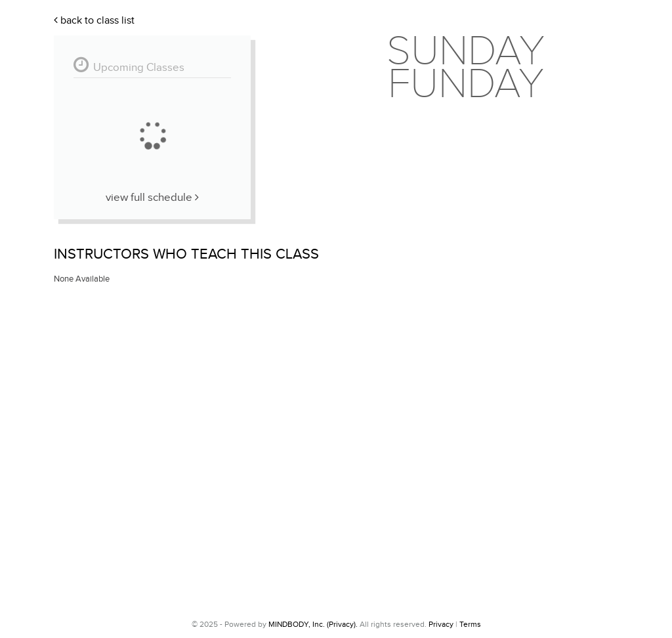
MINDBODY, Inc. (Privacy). (313, 624)
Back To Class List (94, 21)
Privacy (441, 624)
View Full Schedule (152, 198)
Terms (470, 624)
